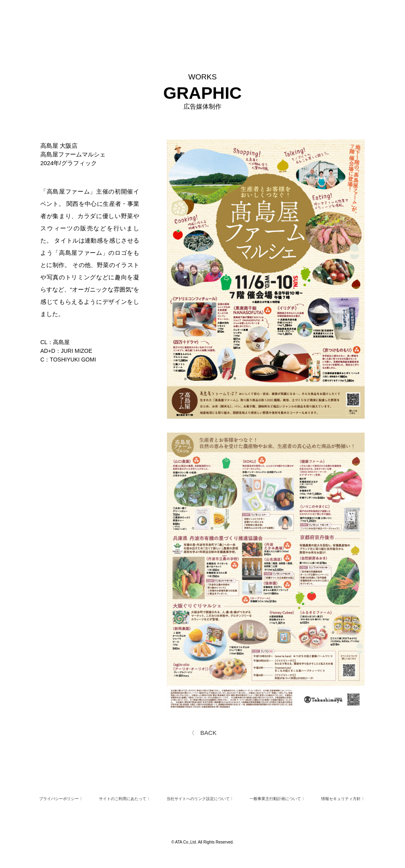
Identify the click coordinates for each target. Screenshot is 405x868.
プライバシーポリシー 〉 (62, 799)
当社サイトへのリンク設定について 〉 (201, 799)
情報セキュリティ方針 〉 (343, 799)
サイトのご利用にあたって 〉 (125, 799)
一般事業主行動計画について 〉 (278, 799)
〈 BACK (203, 733)
